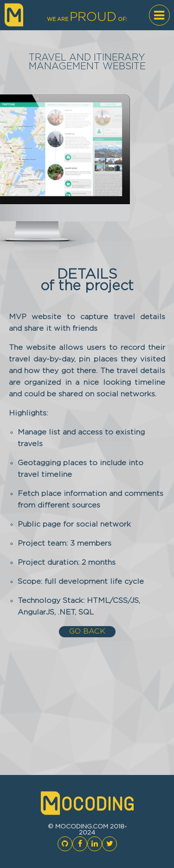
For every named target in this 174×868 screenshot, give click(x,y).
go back (87, 631)
